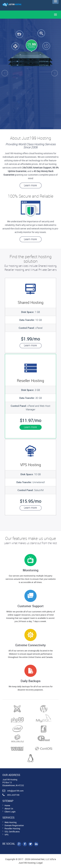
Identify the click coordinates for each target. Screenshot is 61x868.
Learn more (30, 185)
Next (57, 74)
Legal (40, 863)
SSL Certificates (12, 832)
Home (7, 805)
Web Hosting (10, 822)
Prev (4, 74)
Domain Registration (14, 825)
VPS (7, 835)
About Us (9, 809)
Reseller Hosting (12, 828)
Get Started (46, 107)
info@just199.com (15, 791)
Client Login (10, 812)
